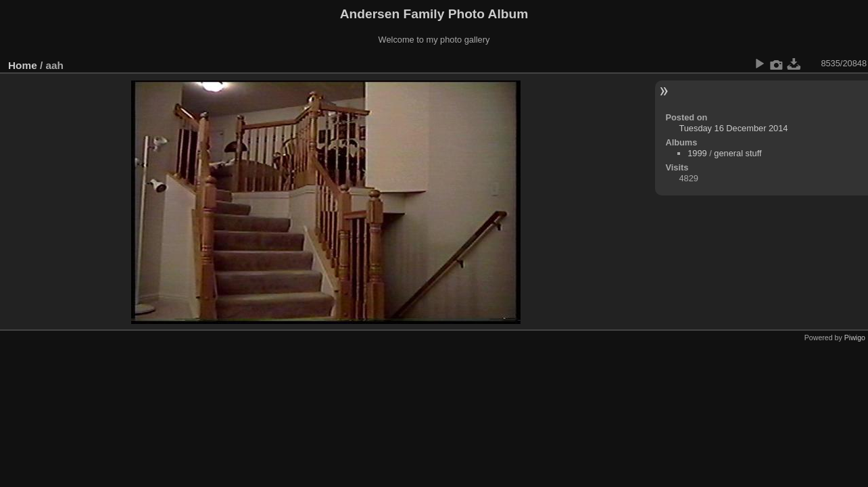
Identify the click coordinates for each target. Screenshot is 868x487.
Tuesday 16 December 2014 (733, 128)
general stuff (738, 153)
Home (23, 65)
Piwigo (855, 338)
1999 (697, 153)
